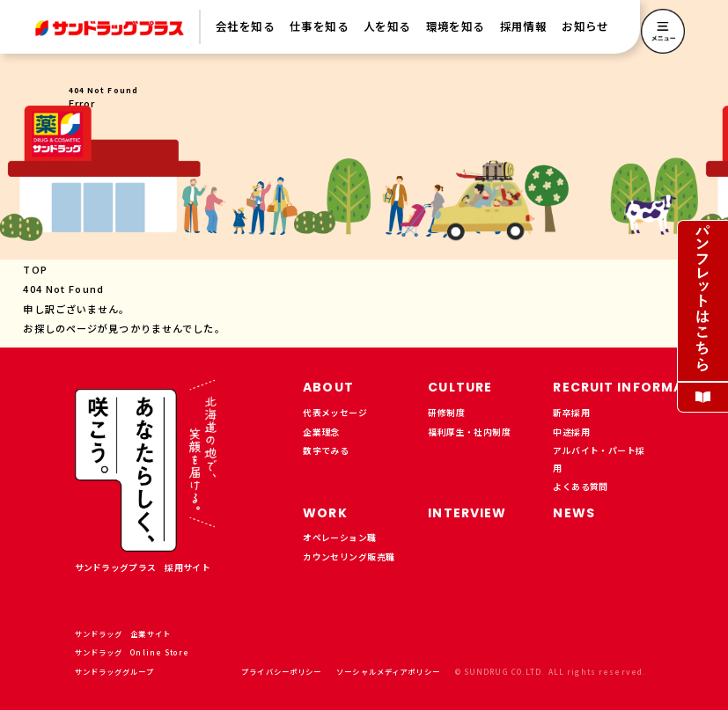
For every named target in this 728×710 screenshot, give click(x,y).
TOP (35, 269)
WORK (325, 513)
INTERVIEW (467, 513)
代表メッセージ (335, 413)
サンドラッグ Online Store (138, 652)
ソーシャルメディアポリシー (388, 671)
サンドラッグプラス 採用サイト (143, 567)
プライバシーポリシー (281, 671)
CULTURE (460, 387)
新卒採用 (571, 413)
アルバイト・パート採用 (599, 459)
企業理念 (321, 432)
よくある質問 (581, 487)
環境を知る (456, 26)
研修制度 (446, 413)
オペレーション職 (339, 538)
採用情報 (524, 26)
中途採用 (571, 432)
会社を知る (245, 26)
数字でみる (326, 450)
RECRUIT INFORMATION (636, 387)
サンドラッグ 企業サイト (129, 633)
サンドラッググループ (120, 671)
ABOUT (328, 387)
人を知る (387, 26)
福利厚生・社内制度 (469, 432)
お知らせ (585, 26)
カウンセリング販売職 (349, 557)
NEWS (574, 513)
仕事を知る (319, 26)
